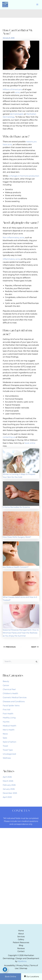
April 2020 (7, 797)
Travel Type (8, 750)
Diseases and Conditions (14, 702)
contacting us (9, 437)
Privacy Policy (23, 965)
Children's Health (10, 693)
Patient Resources (21, 943)
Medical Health (10, 726)
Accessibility (10, 965)
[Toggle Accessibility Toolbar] (5, 969)
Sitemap (23, 968)
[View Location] (12, 852)
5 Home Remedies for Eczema (16, 507)
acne (17, 92)
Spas (5, 738)
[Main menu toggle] (37, 4)
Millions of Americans (12, 89)
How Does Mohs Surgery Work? (17, 537)
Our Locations (31, 977)
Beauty (6, 681)
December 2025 (10, 793)
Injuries (6, 722)
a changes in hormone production (24, 176)
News (5, 734)
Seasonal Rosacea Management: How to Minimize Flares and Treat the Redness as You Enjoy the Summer (21, 633)
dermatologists (17, 114)
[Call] (21, 863)
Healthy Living (9, 718)
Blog (21, 945)
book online (30, 443)
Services (21, 937)
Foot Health (8, 714)
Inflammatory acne (11, 259)
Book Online (10, 977)
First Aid (6, 710)
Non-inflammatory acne (14, 238)
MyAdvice (22, 961)
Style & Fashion (10, 742)
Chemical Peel (9, 689)
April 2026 (7, 777)
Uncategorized (9, 754)
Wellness (7, 758)
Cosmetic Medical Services (15, 698)
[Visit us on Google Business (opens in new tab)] (25, 846)
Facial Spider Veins (11, 706)
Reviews (21, 948)
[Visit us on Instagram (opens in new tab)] (21, 846)
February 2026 (9, 785)
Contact (21, 951)
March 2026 (8, 781)
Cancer (6, 685)
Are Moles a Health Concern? (16, 567)
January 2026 (9, 789)
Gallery (21, 939)
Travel (5, 746)
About (21, 934)
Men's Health (9, 730)
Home (21, 931)
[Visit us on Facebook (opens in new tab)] (17, 846)
